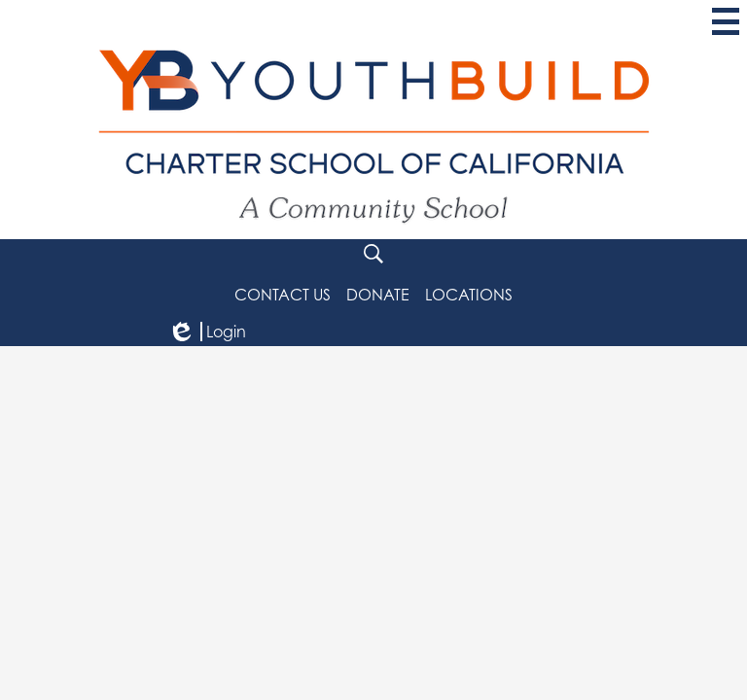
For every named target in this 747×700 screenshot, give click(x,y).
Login (207, 332)
